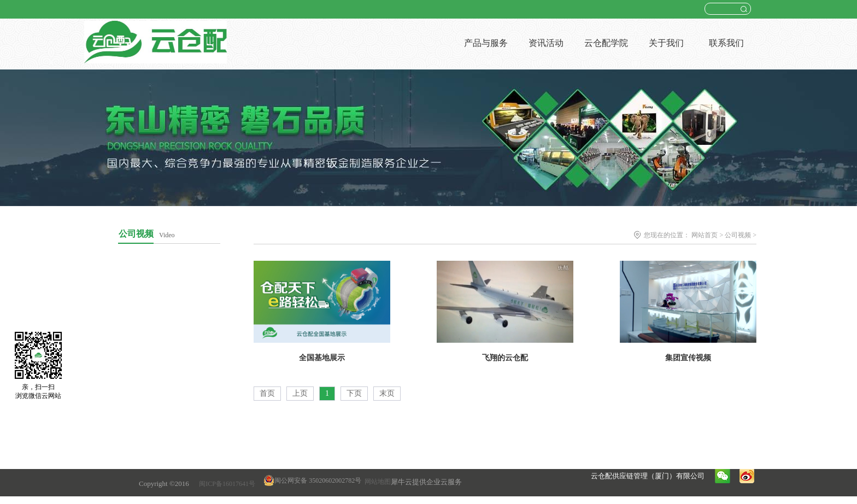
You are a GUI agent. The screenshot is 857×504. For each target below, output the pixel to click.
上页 (300, 393)
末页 (387, 393)
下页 (354, 393)
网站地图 (376, 482)
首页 (267, 393)
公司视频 (738, 235)
